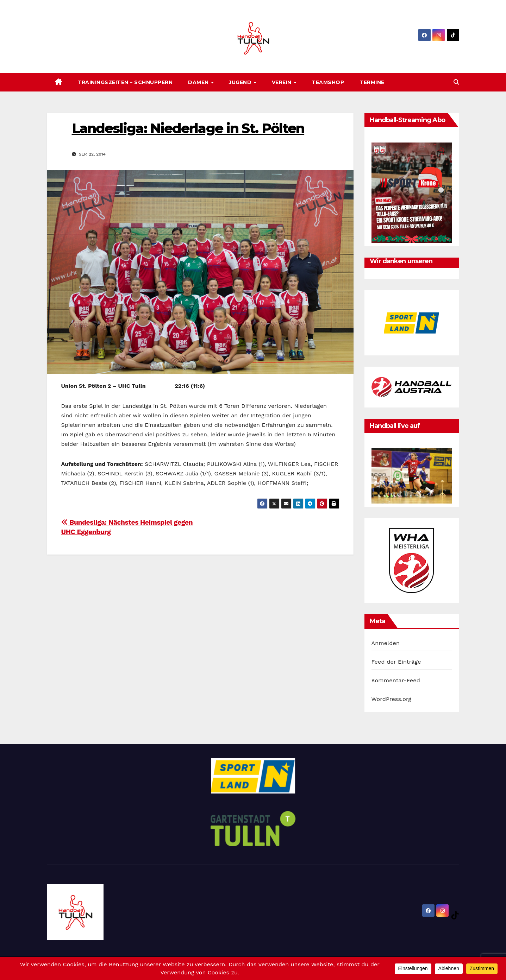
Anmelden (386, 643)
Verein (283, 82)
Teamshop (328, 82)
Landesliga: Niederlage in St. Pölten (188, 128)
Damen (199, 82)
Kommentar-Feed (396, 680)
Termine (372, 82)
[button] (456, 82)
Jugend (241, 82)
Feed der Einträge (396, 662)
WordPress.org (392, 699)
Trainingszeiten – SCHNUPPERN (125, 82)
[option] (412, 323)
